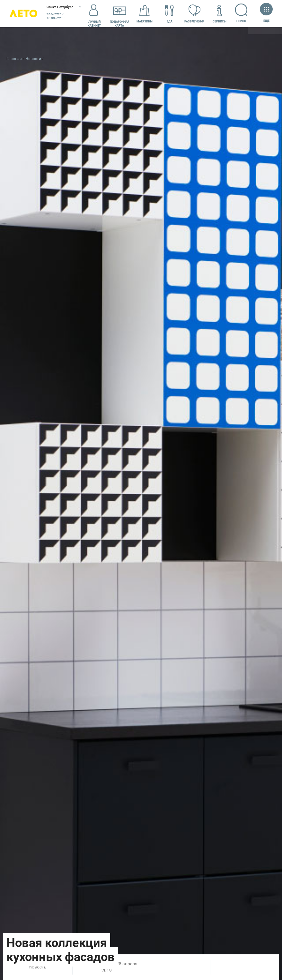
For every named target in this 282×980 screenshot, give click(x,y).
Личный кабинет (94, 14)
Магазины (145, 14)
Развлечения (194, 14)
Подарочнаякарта (119, 14)
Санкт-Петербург (60, 7)
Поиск (241, 13)
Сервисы (220, 14)
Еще (266, 13)
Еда (170, 14)
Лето (23, 14)
